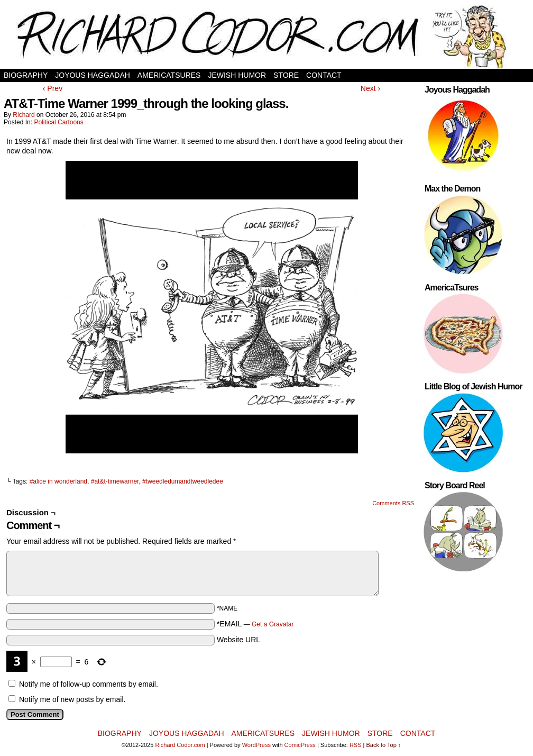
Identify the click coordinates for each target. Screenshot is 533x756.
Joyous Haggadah (93, 75)
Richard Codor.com (180, 745)
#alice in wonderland (58, 481)
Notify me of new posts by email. (72, 699)
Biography (26, 75)
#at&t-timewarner (115, 481)
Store (286, 75)
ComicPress (300, 745)
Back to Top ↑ (384, 745)
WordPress (256, 745)
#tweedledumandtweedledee (183, 481)
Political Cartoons (58, 122)
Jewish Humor (237, 75)
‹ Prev (53, 88)
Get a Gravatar (273, 624)
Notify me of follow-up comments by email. (89, 684)
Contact (324, 75)
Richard (24, 115)
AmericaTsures (169, 75)
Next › (370, 88)
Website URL (238, 640)
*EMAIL (255, 624)
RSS (356, 745)
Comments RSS (393, 503)
